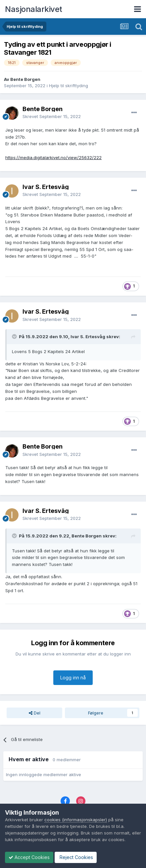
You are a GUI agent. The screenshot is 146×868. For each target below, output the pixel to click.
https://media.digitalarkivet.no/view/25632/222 (53, 157)
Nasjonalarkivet (34, 9)
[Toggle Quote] (15, 337)
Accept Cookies (29, 857)
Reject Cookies (76, 857)
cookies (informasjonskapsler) (76, 820)
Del (35, 713)
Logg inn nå (73, 678)
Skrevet (52, 116)
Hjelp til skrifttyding (69, 86)
